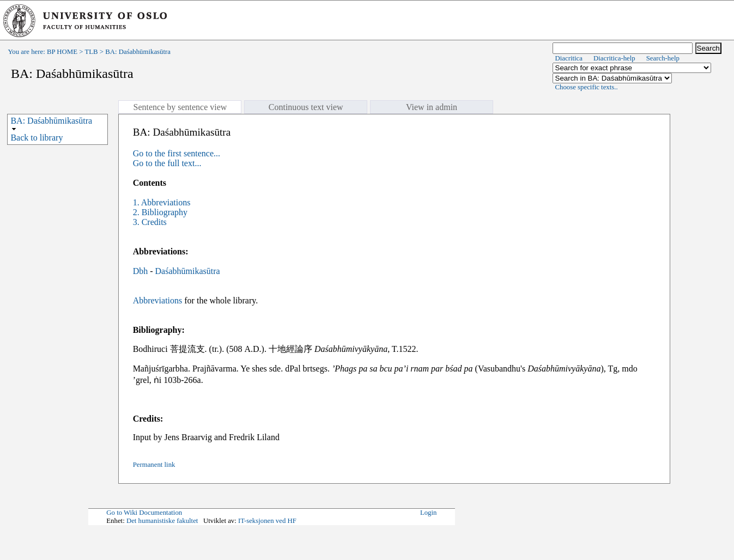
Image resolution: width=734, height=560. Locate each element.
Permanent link (154, 465)
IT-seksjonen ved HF (267, 521)
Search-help (663, 58)
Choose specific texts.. (587, 87)
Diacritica (569, 58)
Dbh (141, 271)
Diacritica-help (614, 58)
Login (429, 513)
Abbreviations (158, 300)
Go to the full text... (167, 163)
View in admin (432, 107)
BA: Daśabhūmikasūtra (51, 121)
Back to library (37, 138)
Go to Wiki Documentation (144, 513)
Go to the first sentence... (177, 153)
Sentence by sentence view (180, 107)
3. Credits (150, 222)
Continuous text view (306, 107)
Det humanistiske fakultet (162, 521)
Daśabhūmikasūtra (188, 271)
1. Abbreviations (162, 202)
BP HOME (62, 52)
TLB (91, 52)
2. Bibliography (160, 212)
